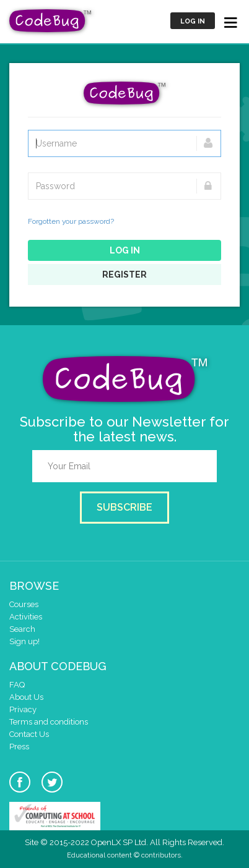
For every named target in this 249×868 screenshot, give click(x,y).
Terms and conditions (49, 722)
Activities (26, 617)
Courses (24, 604)
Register (124, 274)
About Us (26, 697)
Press (19, 747)
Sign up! (24, 641)
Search (22, 629)
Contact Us (29, 734)
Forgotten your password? (71, 221)
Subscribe (124, 507)
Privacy (23, 709)
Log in (193, 21)
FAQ (17, 685)
